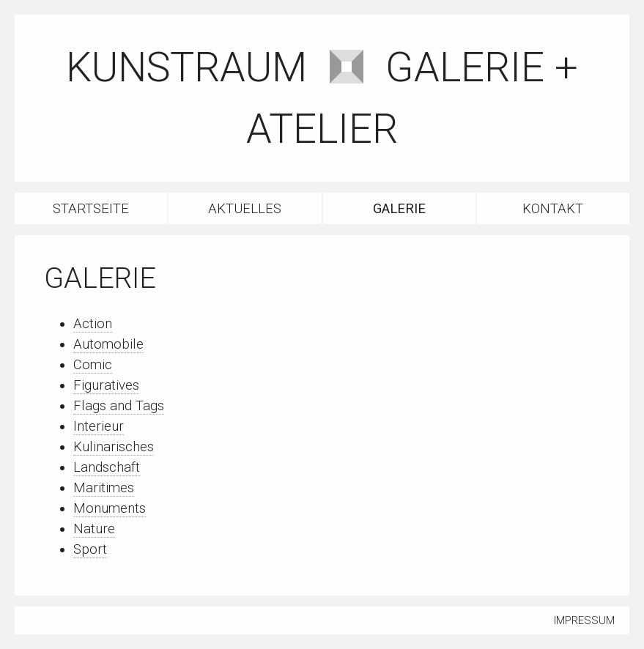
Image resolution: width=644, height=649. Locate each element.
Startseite (91, 209)
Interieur (99, 426)
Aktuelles (245, 209)
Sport (90, 549)
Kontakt (553, 209)
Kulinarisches (114, 447)
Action (93, 324)
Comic (93, 365)
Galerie (399, 209)
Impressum (584, 620)
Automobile (108, 344)
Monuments (110, 508)
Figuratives (106, 385)
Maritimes (104, 488)
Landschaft (107, 467)
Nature (94, 529)
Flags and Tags (119, 406)
